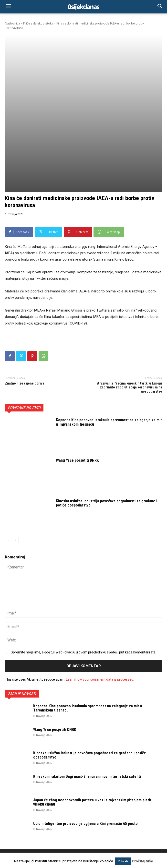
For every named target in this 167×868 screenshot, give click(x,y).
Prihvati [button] (123, 861)
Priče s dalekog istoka (38, 23)
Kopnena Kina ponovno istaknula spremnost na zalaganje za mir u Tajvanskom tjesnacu (109, 353)
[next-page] (16, 471)
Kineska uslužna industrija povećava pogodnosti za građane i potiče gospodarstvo (107, 434)
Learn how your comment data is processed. (100, 610)
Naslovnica (12, 23)
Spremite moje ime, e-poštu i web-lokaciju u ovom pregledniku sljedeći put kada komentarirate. (83, 583)
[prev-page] (8, 471)
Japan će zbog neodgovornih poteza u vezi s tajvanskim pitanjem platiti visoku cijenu (93, 733)
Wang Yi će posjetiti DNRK (77, 392)
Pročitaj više (142, 861)
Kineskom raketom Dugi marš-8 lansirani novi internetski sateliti (87, 707)
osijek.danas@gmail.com (57, 822)
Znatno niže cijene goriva (25, 314)
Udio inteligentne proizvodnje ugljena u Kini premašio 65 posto (85, 754)
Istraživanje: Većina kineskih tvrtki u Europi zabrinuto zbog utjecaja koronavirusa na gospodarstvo (129, 318)
